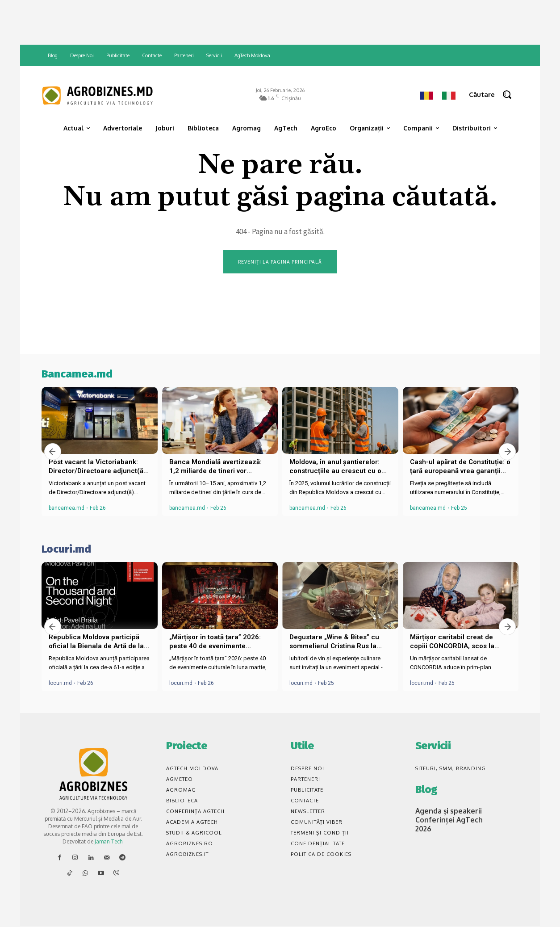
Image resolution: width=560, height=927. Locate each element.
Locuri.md (66, 550)
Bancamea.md (77, 375)
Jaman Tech (109, 842)
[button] (494, 94)
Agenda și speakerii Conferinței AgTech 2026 (445, 819)
